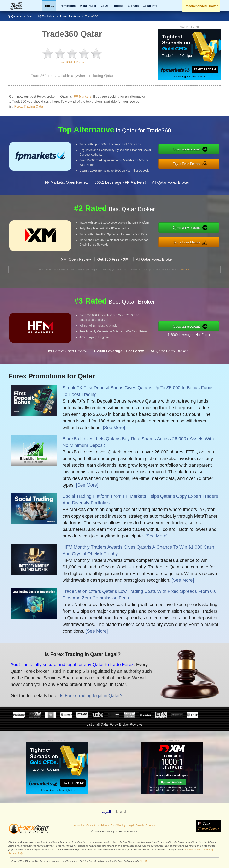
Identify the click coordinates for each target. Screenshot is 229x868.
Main (30, 16)
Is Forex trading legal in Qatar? (75, 690)
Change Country (208, 828)
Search (140, 825)
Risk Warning (118, 825)
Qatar (15, 16)
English (47, 16)
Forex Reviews (70, 16)
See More (145, 861)
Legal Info (150, 6)
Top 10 (49, 6)
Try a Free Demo (201, 162)
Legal (131, 825)
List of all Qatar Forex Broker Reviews (114, 725)
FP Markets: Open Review (67, 197)
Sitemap (150, 825)
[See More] (114, 427)
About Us (79, 825)
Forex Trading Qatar (29, 106)
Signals (133, 6)
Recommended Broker (201, 6)
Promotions (67, 6)
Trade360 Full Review (72, 62)
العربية (106, 812)
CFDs (104, 6)
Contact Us (92, 825)
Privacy (105, 825)
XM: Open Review (76, 273)
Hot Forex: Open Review (67, 365)
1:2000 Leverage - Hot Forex (203, 332)
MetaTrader (88, 6)
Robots (118, 6)
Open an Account (201, 151)
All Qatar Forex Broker (171, 197)
